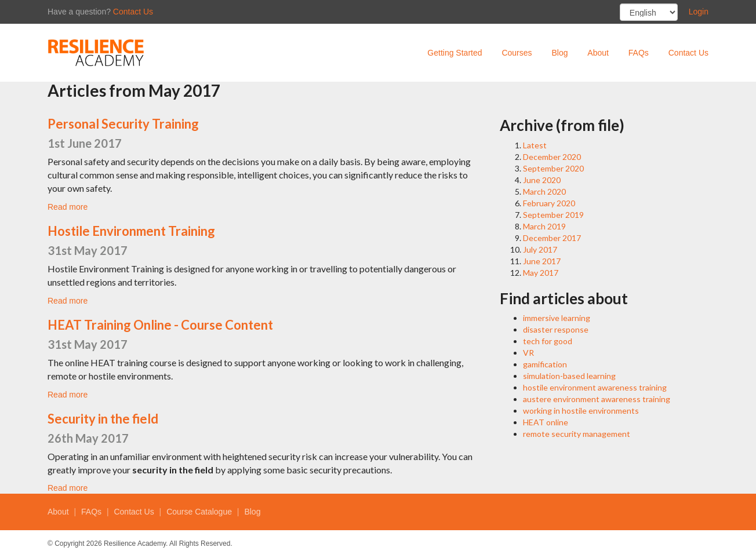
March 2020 (544, 192)
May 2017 (541, 273)
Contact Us (133, 12)
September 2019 (553, 215)
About (598, 53)
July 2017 (540, 249)
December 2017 (552, 238)
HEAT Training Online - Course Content (160, 325)
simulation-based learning (569, 376)
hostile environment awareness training (595, 387)
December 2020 (552, 157)
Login (699, 12)
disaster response (556, 329)
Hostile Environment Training (131, 231)
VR (528, 353)
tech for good (548, 341)
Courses (517, 53)
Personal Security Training (123, 124)
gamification (545, 364)
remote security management (577, 434)
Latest (535, 145)
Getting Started (455, 53)
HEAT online (546, 422)
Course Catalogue (199, 512)
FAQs (639, 53)
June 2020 (542, 180)
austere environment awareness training (597, 399)
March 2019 (544, 226)
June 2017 (542, 261)
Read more (68, 207)
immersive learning (557, 318)
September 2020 (553, 168)
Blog (559, 53)
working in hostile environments (581, 411)
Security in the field (103, 419)
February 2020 (549, 203)
